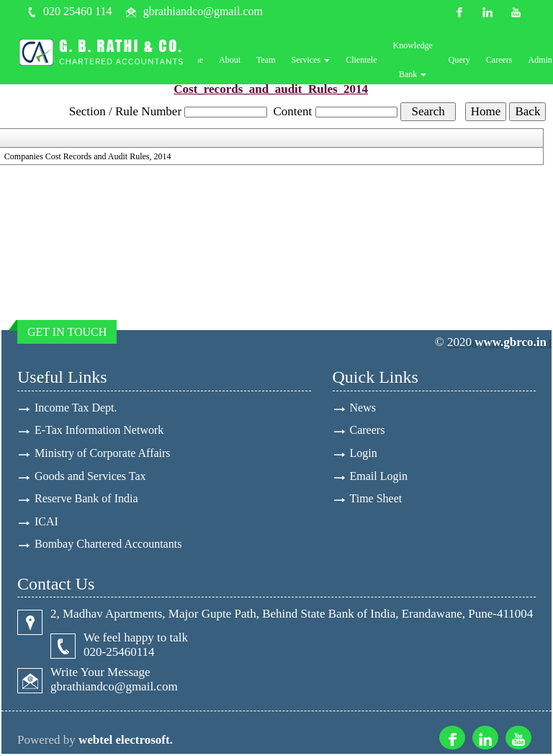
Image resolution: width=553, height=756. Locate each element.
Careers (505, 61)
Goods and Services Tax (90, 477)
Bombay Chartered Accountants (108, 546)
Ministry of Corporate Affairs (103, 454)
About (236, 61)
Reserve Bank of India (86, 500)
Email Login (379, 477)
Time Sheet (376, 500)
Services (317, 61)
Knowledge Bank (419, 61)
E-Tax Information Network (99, 431)
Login (364, 454)
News (363, 408)
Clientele (368, 61)
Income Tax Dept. (76, 408)
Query (465, 61)
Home (198, 61)
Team (272, 61)
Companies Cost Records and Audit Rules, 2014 (88, 156)
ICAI (46, 523)
